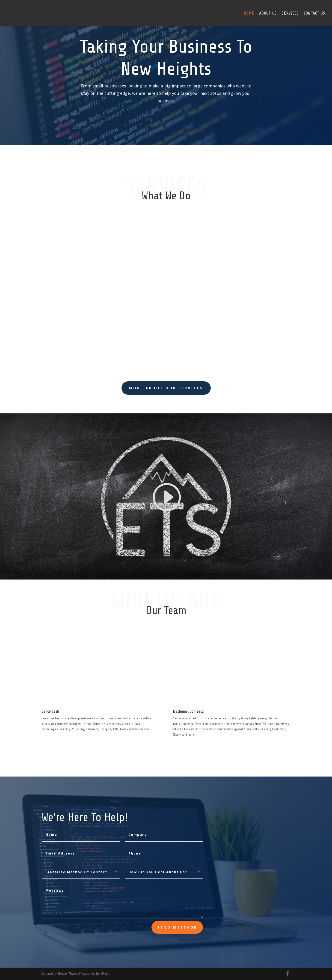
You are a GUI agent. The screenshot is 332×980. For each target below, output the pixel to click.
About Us (268, 13)
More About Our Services (166, 388)
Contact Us (314, 13)
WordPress (102, 974)
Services (290, 13)
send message (177, 927)
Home (249, 13)
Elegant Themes (68, 974)
